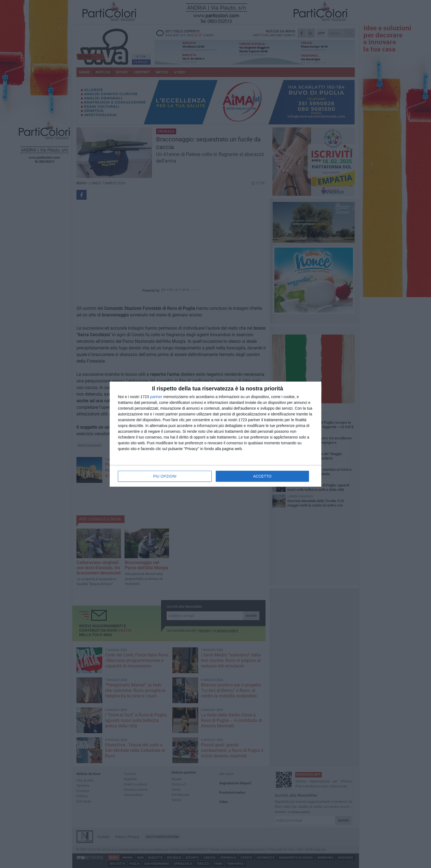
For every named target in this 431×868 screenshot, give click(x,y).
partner (156, 397)
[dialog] (215, 434)
